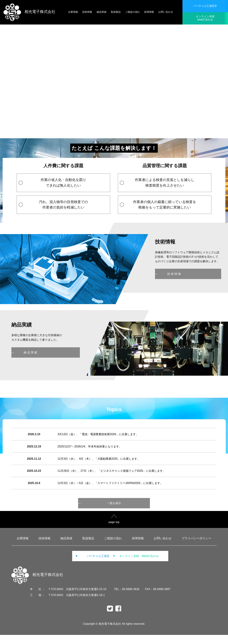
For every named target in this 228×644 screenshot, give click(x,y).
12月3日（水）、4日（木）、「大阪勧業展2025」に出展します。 (99, 463)
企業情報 (23, 547)
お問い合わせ (163, 547)
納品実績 (66, 547)
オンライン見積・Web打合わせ (148, 565)
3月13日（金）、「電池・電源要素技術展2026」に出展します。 (98, 435)
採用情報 (138, 547)
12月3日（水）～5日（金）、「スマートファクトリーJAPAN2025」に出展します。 (111, 491)
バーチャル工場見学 (205, 6)
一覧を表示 (114, 512)
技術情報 (44, 547)
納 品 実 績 (30, 352)
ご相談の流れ (113, 547)
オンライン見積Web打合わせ (205, 18)
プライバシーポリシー (196, 547)
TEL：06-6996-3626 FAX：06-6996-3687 (142, 598)
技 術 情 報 (174, 274)
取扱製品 (88, 547)
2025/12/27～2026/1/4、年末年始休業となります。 (90, 449)
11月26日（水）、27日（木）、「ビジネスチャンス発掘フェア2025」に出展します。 (112, 477)
